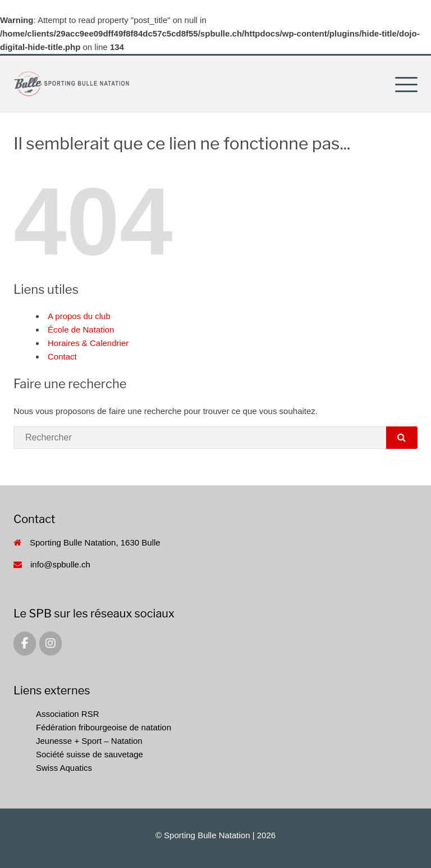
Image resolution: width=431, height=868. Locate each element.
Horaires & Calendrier (88, 343)
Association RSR (68, 714)
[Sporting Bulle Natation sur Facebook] (25, 644)
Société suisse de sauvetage (90, 754)
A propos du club (79, 316)
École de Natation (81, 330)
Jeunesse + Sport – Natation (89, 741)
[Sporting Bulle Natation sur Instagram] (51, 644)
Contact (62, 356)
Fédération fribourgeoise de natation (104, 727)
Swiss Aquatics (64, 768)
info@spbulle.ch (60, 564)
